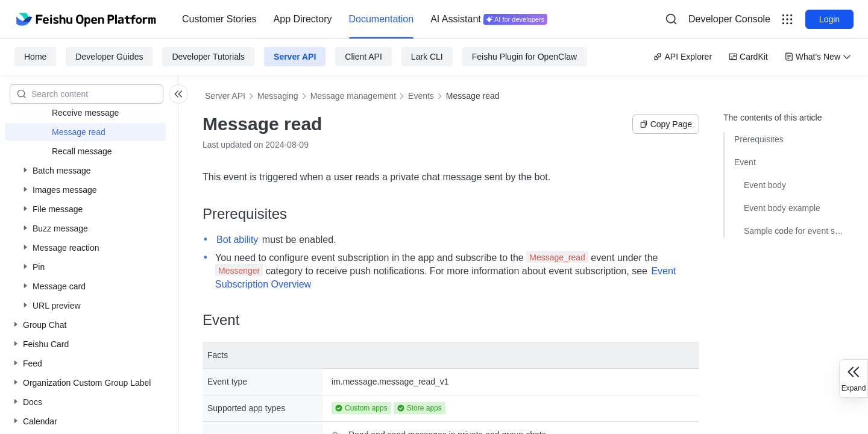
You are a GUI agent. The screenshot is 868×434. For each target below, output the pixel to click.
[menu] (365, 19)
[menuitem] (219, 19)
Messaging (278, 96)
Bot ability (237, 240)
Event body (765, 185)
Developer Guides (109, 57)
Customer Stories (219, 19)
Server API (295, 57)
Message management (353, 96)
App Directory (303, 19)
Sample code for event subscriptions (794, 231)
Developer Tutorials (208, 57)
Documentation (382, 19)
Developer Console (729, 19)
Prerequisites (759, 139)
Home (35, 57)
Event (745, 162)
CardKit (748, 57)
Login (829, 19)
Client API (363, 57)
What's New (818, 57)
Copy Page (666, 124)
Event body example (782, 208)
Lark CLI (427, 57)
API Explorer (683, 57)
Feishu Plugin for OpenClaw (524, 57)
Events (421, 96)
